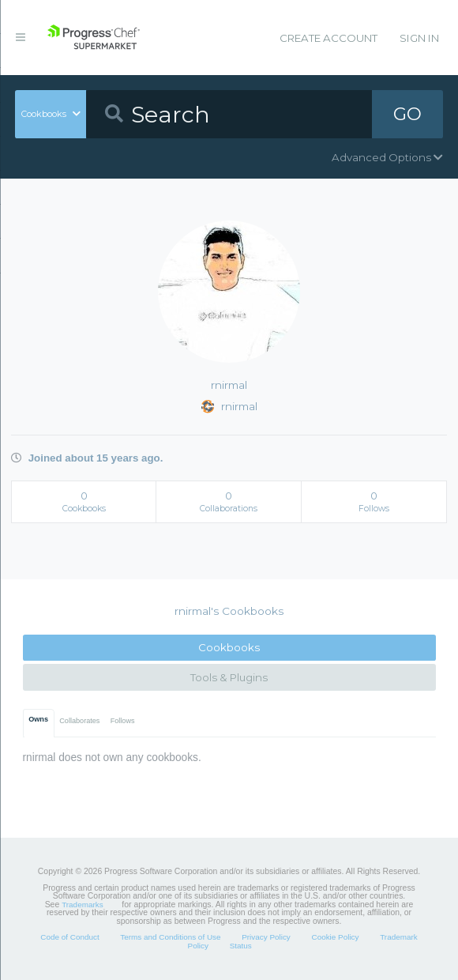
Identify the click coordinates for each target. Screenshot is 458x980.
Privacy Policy (266, 937)
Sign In (419, 38)
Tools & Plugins (229, 677)
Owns (38, 719)
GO (407, 114)
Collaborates (79, 721)
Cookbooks (229, 647)
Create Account (328, 38)
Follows (123, 721)
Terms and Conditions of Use (170, 937)
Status (241, 946)
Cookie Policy (335, 937)
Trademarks (82, 905)
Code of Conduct (69, 937)
